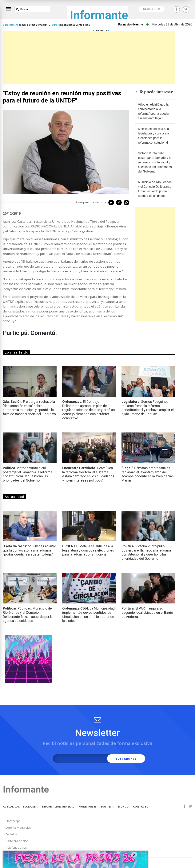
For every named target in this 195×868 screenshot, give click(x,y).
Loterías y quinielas (18, 827)
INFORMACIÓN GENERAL (58, 806)
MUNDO (123, 806)
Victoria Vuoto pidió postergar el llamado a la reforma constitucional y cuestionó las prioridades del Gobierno (155, 162)
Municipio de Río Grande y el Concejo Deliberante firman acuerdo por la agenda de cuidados (155, 189)
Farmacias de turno (131, 25)
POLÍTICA (107, 806)
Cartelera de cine (17, 841)
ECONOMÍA (30, 806)
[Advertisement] (89, 57)
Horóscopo (13, 821)
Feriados (11, 834)
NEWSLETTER (151, 9)
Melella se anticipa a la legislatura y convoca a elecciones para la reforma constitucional (154, 136)
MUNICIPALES (88, 806)
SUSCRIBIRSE (126, 759)
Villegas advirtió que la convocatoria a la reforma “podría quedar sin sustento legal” (154, 111)
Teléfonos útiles (16, 847)
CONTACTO (141, 806)
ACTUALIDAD (12, 806)
